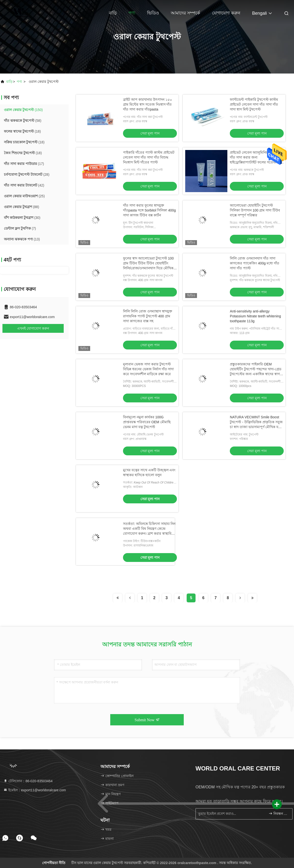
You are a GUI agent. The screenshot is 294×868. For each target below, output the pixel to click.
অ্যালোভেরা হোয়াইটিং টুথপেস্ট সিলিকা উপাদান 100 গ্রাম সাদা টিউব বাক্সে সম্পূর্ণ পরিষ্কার (255, 210)
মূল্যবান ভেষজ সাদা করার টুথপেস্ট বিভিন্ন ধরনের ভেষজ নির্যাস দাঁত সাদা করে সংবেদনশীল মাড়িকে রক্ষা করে (148, 369)
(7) (20, 228)
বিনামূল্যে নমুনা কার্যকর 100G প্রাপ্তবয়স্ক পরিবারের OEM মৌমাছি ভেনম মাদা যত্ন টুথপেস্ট (147, 422)
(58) (23, 121)
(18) (22, 131)
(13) (22, 239)
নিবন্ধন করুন (278, 813)
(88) (22, 207)
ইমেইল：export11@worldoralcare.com (35, 790)
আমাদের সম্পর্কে (185, 13)
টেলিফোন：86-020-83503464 (28, 781)
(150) (23, 110)
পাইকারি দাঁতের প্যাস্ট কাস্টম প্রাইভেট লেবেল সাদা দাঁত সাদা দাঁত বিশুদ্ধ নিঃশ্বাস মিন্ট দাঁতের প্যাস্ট (149, 157)
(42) (24, 185)
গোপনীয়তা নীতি (54, 863)
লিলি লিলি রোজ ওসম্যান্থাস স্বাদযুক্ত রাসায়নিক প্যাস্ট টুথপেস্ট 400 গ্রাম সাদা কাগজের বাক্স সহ (148, 316)
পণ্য (132, 13)
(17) (24, 164)
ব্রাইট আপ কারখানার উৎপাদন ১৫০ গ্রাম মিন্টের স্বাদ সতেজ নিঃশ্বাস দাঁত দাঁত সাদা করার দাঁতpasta (147, 104)
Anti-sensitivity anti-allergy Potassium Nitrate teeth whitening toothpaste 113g (255, 316)
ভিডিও (153, 13)
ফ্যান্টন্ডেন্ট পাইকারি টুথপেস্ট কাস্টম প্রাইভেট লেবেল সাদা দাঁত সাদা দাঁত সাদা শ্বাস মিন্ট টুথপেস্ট (254, 104)
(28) (27, 174)
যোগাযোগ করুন (226, 13)
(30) (22, 218)
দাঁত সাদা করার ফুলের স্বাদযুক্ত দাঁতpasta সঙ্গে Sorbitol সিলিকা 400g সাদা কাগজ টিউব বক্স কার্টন (149, 210)
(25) (24, 196)
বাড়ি (113, 13)
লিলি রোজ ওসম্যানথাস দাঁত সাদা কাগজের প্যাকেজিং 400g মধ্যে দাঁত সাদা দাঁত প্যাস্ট (255, 263)
